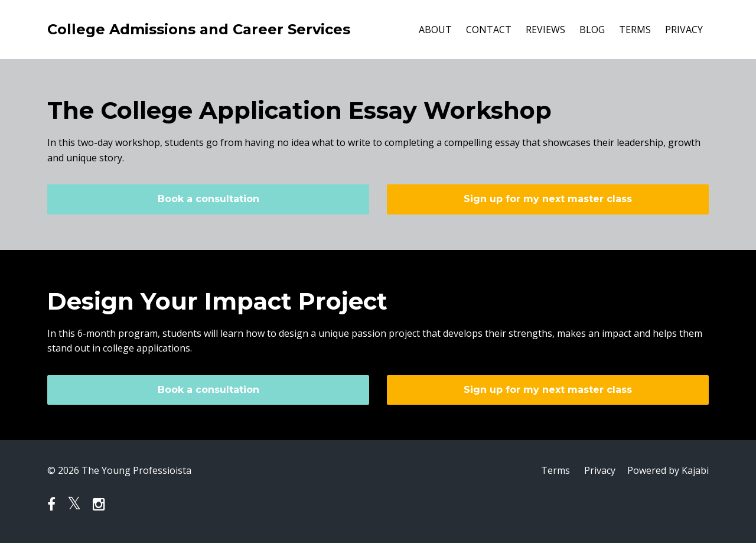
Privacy (600, 470)
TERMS (635, 30)
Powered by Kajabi (668, 470)
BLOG (592, 30)
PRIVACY (684, 30)
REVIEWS (545, 30)
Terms (555, 470)
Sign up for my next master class (548, 199)
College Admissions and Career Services (199, 29)
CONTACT (489, 30)
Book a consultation (208, 199)
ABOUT (435, 30)
